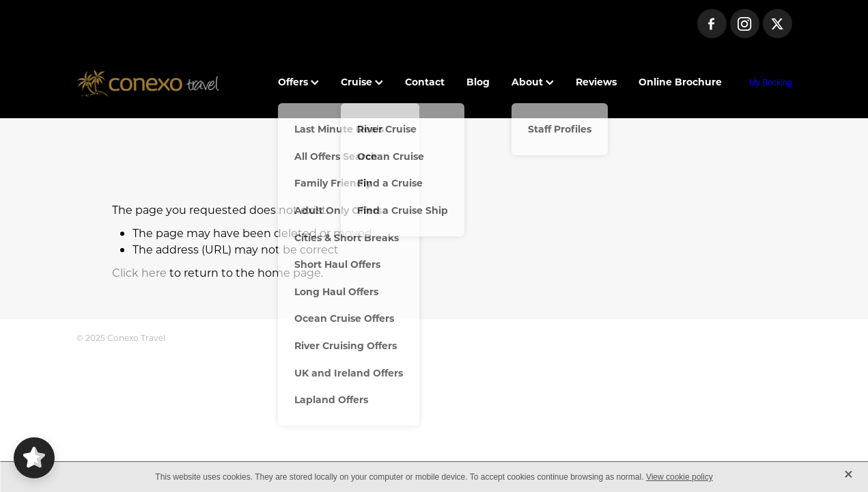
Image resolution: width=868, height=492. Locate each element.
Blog (478, 82)
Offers (298, 82)
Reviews (596, 82)
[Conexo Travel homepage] (148, 83)
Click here (139, 272)
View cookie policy (680, 477)
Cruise (362, 82)
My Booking (771, 83)
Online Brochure (680, 82)
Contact (425, 82)
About (533, 82)
